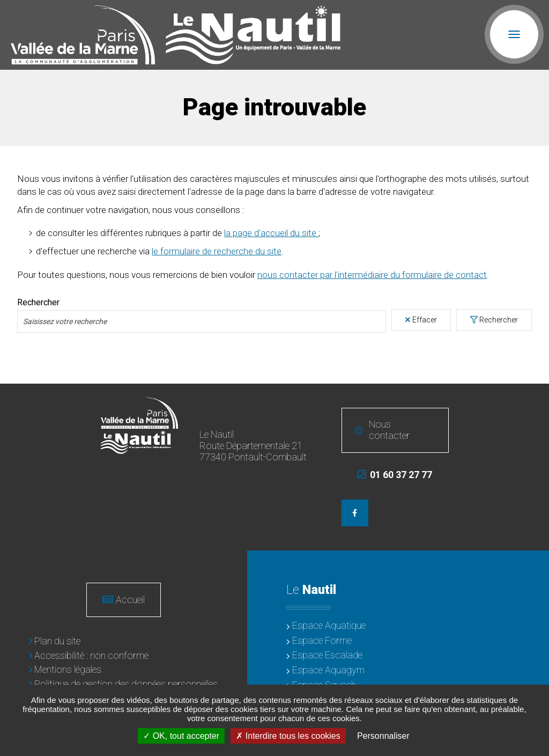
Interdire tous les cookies (288, 736)
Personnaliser (383, 736)
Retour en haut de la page (533, 400)
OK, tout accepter (181, 736)
